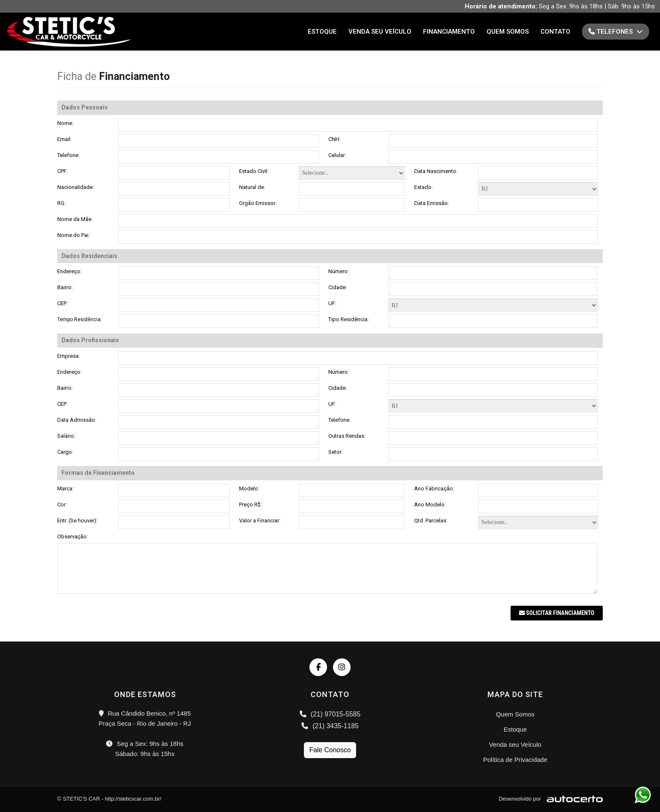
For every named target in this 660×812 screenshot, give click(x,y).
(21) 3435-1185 (330, 726)
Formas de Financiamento (493, 305)
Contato (555, 32)
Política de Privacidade (515, 760)
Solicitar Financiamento (557, 613)
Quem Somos (508, 32)
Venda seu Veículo (380, 32)
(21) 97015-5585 (330, 714)
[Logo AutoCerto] (573, 799)
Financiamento (449, 32)
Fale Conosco (330, 750)
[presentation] (121, 622)
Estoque (322, 32)
